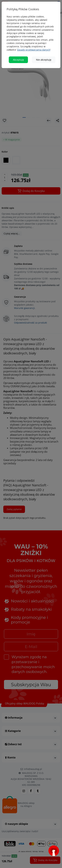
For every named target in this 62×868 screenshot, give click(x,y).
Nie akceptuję (44, 57)
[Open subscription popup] (54, 851)
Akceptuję (18, 57)
